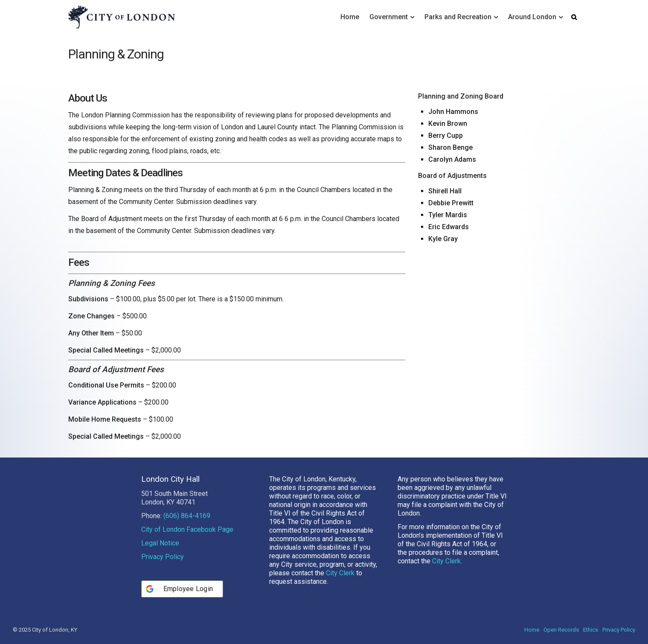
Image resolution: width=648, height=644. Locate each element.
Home (350, 17)
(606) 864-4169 (187, 516)
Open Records (561, 630)
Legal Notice (160, 543)
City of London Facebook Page (187, 529)
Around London (532, 17)
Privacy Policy (163, 557)
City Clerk (340, 573)
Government (389, 17)
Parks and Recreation (458, 17)
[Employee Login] (182, 589)
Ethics (591, 630)
